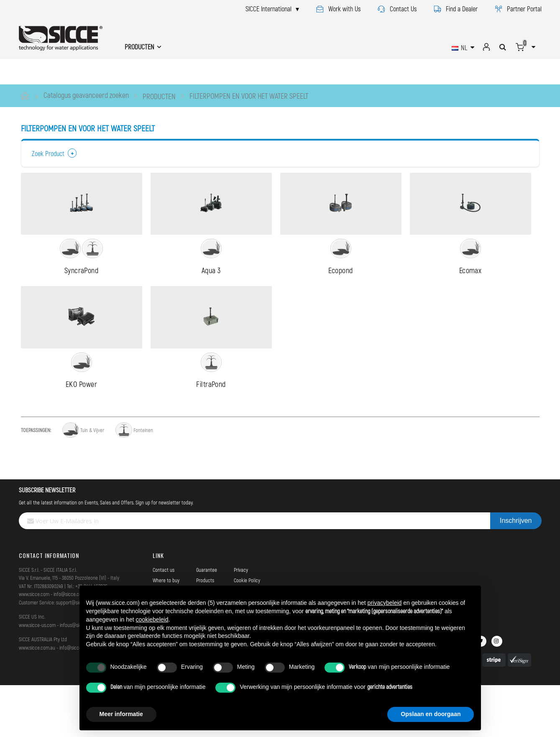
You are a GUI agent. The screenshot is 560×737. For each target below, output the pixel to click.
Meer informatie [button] (121, 714)
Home (26, 96)
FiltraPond (211, 436)
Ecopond (340, 297)
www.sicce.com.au (37, 700)
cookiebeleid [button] (152, 619)
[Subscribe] (516, 573)
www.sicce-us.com (37, 677)
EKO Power (81, 436)
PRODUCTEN (159, 96)
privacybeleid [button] (385, 603)
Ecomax (471, 297)
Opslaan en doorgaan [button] (431, 714)
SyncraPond (82, 297)
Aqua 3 (211, 297)
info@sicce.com (69, 647)
